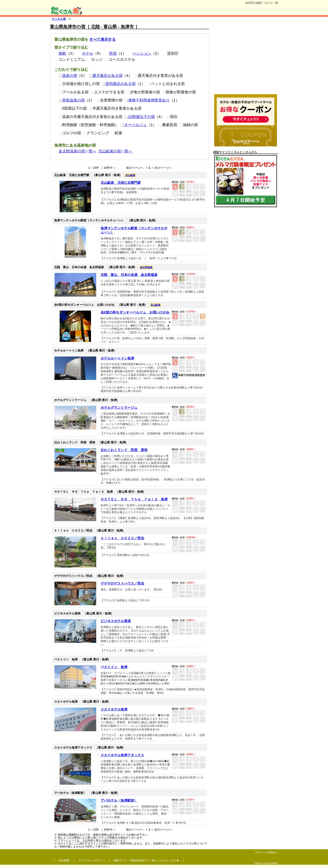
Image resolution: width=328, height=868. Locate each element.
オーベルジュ (134, 125)
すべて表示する (102, 39)
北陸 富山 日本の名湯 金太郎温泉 (129, 275)
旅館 (62, 53)
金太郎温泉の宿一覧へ (77, 151)
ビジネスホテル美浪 (116, 621)
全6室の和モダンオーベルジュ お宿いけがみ (135, 312)
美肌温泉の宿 (72, 100)
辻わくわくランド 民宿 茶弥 (124, 450)
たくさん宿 (59, 19)
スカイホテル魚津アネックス (122, 755)
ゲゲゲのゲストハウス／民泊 (122, 583)
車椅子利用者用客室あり (147, 100)
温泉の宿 (68, 76)
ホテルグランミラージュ (119, 408)
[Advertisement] (246, 58)
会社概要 (64, 860)
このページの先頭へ (266, 852)
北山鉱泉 (130, 175)
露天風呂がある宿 (106, 76)
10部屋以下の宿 (140, 117)
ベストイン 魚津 (114, 667)
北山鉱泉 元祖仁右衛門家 (121, 183)
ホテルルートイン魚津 (117, 358)
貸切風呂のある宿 (119, 84)
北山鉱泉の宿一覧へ (115, 151)
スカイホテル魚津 (114, 709)
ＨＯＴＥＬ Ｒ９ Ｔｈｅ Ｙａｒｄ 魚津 (134, 499)
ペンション (142, 53)
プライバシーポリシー (92, 860)
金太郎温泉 (146, 267)
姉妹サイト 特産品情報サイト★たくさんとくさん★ (146, 860)
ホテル (88, 53)
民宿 (113, 53)
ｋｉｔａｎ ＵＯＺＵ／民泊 (122, 538)
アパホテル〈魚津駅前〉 (119, 800)
